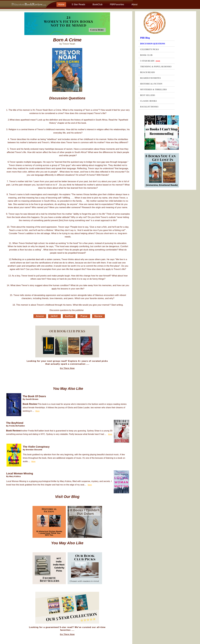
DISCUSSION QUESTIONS (153, 44)
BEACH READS (148, 72)
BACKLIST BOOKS (149, 107)
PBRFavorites (117, 4)
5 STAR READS (150, 61)
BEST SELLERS (148, 95)
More (37, 411)
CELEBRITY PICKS (150, 49)
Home (61, 4)
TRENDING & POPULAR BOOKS (156, 67)
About (134, 4)
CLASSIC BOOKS (148, 101)
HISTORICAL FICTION (151, 84)
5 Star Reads (78, 4)
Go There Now (67, 368)
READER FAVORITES (150, 78)
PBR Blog (145, 38)
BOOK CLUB (146, 55)
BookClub (97, 4)
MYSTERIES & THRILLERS (154, 89)
